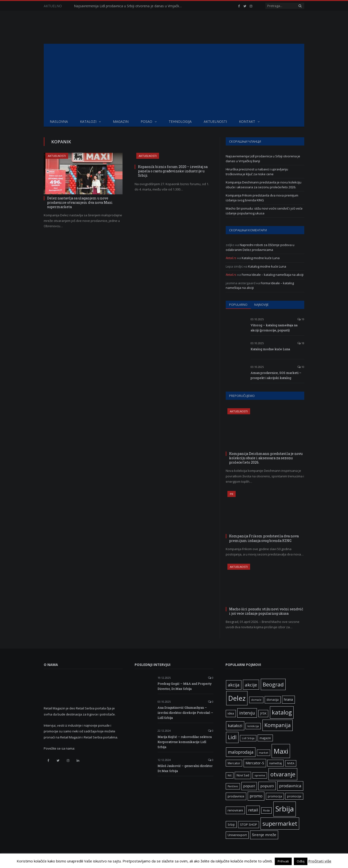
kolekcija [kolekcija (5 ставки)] (253, 726)
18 (301, 343)
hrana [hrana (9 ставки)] (288, 699)
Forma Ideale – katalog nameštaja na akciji (273, 275)
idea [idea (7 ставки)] (231, 713)
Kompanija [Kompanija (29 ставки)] (278, 725)
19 (301, 319)
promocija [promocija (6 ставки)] (275, 796)
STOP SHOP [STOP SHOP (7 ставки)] (249, 825)
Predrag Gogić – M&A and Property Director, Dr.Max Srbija (185, 686)
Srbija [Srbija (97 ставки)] (285, 809)
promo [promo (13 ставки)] (256, 796)
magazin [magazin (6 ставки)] (265, 738)
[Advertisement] (174, 80)
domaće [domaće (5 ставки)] (256, 700)
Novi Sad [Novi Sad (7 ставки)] (243, 775)
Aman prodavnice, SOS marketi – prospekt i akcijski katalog (276, 375)
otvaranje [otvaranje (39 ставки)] (283, 774)
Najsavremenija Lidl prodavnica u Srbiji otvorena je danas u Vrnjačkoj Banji (130, 6)
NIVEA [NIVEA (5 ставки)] (291, 763)
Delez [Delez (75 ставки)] (237, 698)
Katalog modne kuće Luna (261, 258)
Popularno (238, 305)
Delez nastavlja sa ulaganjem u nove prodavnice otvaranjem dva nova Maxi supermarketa (80, 202)
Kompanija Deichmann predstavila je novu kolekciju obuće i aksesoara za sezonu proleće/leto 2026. (264, 185)
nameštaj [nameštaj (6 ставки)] (275, 763)
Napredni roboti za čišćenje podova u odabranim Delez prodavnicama (260, 247)
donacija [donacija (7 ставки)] (273, 700)
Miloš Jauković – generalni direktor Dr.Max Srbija (185, 768)
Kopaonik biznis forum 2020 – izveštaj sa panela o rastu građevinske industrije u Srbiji (173, 171)
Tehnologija (180, 121)
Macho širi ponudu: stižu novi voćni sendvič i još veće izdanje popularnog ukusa (264, 211)
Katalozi (88, 121)
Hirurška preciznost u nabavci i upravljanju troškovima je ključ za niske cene (257, 172)
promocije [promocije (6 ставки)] (294, 796)
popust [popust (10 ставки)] (249, 786)
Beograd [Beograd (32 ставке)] (273, 684)
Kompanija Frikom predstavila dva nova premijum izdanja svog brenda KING (262, 198)
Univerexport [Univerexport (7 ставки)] (237, 835)
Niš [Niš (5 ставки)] (230, 775)
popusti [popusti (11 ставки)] (267, 786)
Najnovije (261, 305)
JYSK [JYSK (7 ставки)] (263, 713)
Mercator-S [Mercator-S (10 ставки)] (255, 763)
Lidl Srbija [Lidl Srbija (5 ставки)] (248, 738)
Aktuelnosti (215, 121)
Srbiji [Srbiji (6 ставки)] (231, 824)
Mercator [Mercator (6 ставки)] (234, 763)
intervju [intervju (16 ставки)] (247, 713)
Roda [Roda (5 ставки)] (266, 810)
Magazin (121, 121)
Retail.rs (231, 258)
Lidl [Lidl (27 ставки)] (232, 737)
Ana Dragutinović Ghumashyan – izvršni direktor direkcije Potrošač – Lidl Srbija (185, 713)
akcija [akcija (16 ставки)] (234, 685)
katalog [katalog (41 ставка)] (282, 712)
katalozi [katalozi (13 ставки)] (235, 726)
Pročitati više (320, 861)
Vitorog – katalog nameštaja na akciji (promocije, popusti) (274, 328)
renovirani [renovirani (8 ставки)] (235, 810)
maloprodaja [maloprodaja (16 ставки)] (241, 752)
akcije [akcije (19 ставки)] (251, 685)
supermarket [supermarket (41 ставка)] (280, 824)
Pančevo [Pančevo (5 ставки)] (233, 786)
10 (301, 367)
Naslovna (59, 121)
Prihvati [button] (283, 861)
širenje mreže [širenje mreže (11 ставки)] (264, 835)
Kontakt (247, 121)
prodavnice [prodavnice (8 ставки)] (236, 796)
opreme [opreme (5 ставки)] (260, 775)
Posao (146, 121)
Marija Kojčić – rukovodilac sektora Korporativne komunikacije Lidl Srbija (185, 742)
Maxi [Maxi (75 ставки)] (281, 751)
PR (232, 494)
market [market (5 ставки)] (264, 753)
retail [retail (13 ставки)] (253, 810)
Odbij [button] (301, 861)
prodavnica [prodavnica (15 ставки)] (290, 786)
